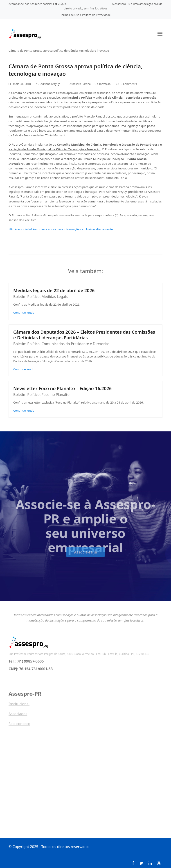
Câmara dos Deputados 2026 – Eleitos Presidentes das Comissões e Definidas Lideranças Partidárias (84, 335)
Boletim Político (26, 297)
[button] (160, 34)
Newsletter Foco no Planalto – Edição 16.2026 (62, 388)
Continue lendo (24, 313)
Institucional (19, 706)
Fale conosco (19, 726)
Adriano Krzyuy (50, 84)
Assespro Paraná (80, 84)
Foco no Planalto (56, 395)
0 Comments (129, 84)
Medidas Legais (55, 297)
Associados (18, 716)
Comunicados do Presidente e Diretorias (76, 344)
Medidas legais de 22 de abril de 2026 (54, 290)
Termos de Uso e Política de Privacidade (86, 15)
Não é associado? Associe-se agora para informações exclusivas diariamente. (61, 229)
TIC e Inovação (101, 84)
